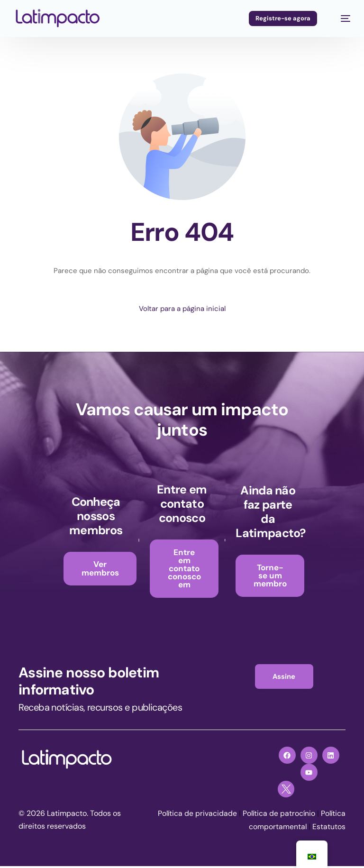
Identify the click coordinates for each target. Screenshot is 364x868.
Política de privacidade (222, 816)
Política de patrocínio (305, 816)
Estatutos (329, 828)
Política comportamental (264, 828)
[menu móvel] (341, 18)
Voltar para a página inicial (182, 309)
